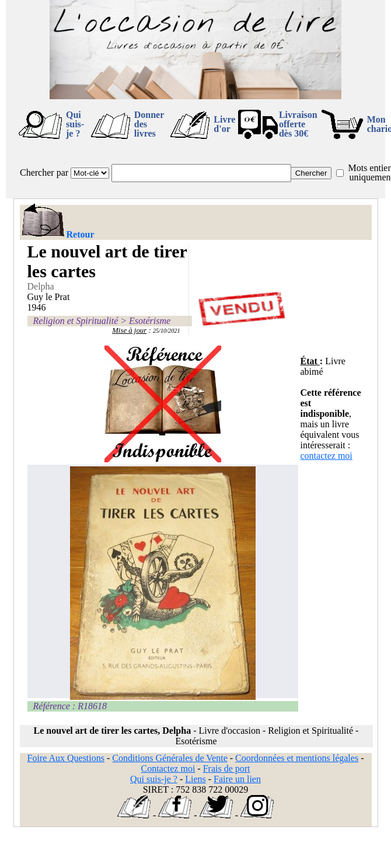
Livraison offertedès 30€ (298, 124)
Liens (195, 779)
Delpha (41, 286)
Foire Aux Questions (66, 758)
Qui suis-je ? (75, 124)
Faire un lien (237, 779)
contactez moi (327, 456)
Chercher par (44, 172)
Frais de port (227, 768)
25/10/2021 (167, 331)
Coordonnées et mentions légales (297, 758)
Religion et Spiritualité (76, 321)
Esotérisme (150, 321)
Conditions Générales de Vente (170, 758)
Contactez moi (168, 768)
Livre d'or (224, 124)
